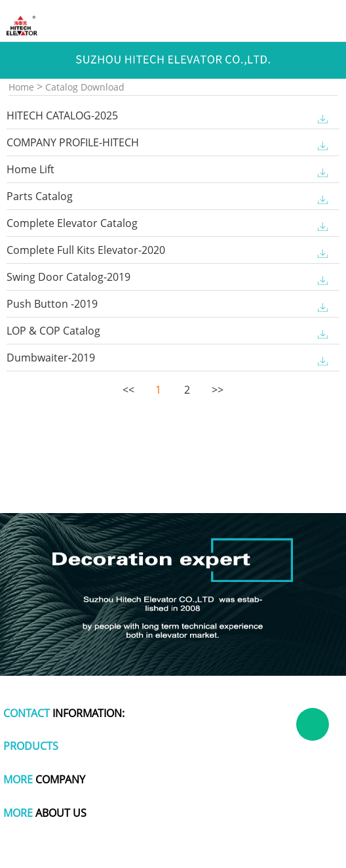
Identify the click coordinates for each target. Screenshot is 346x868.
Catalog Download (85, 87)
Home (21, 87)
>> (216, 390)
